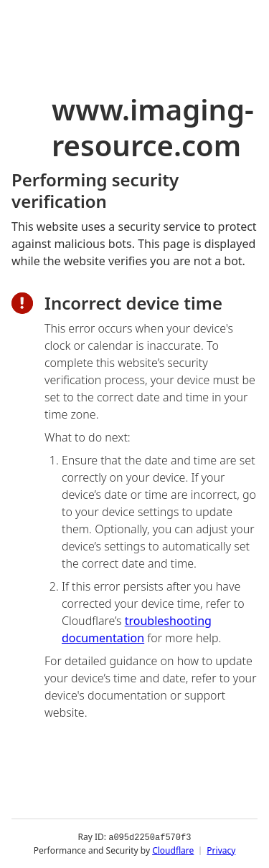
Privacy (221, 850)
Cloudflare (173, 850)
